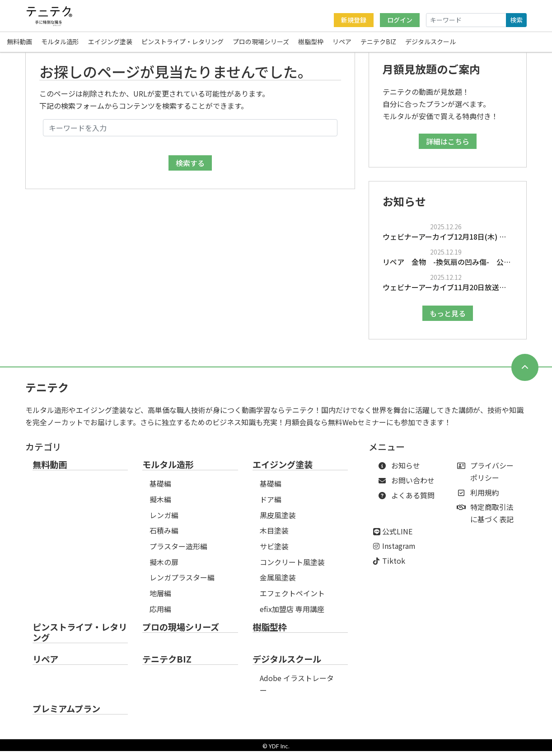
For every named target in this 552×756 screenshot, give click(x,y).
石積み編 (164, 535)
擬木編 (160, 504)
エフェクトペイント (292, 598)
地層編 (160, 598)
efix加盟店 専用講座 (292, 614)
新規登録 (354, 20)
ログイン (400, 20)
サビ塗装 (274, 551)
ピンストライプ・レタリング (182, 43)
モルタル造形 (60, 43)
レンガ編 (164, 520)
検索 (516, 20)
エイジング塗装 (110, 43)
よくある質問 (408, 500)
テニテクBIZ (378, 43)
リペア (342, 43)
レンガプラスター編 (182, 582)
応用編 (160, 614)
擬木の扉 (164, 567)
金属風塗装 (278, 582)
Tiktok (394, 566)
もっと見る (448, 318)
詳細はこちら (448, 146)
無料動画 (19, 43)
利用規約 (480, 497)
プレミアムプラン (66, 714)
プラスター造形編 (178, 551)
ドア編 (271, 504)
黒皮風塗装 (278, 520)
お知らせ (401, 470)
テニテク (47, 392)
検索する (190, 168)
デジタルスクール (430, 43)
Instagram (399, 551)
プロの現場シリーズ (261, 43)
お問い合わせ (408, 485)
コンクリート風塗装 (292, 567)
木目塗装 (274, 535)
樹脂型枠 (311, 43)
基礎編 (160, 488)
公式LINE (397, 536)
